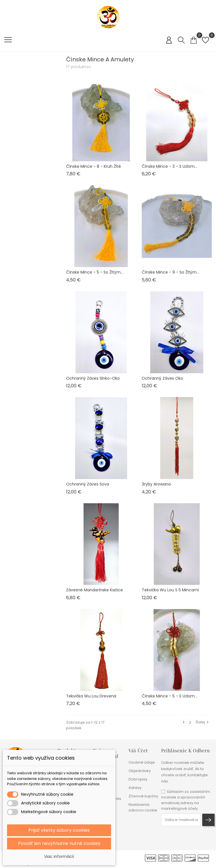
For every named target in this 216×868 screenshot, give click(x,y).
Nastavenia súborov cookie (143, 807)
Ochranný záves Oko (162, 378)
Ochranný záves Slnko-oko (93, 378)
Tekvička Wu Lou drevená (91, 696)
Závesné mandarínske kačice (94, 590)
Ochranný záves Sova (88, 484)
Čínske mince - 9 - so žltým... (170, 272)
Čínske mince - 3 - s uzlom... (169, 166)
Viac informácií (59, 856)
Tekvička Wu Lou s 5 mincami (170, 590)
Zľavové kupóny (143, 796)
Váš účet (138, 750)
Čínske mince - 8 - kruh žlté (94, 166)
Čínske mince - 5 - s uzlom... (169, 696)
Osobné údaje (142, 762)
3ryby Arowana (156, 484)
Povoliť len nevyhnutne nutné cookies (59, 843)
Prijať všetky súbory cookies (59, 830)
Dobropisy (138, 779)
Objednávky (140, 771)
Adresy (135, 788)
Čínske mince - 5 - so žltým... (95, 272)
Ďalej (203, 722)
